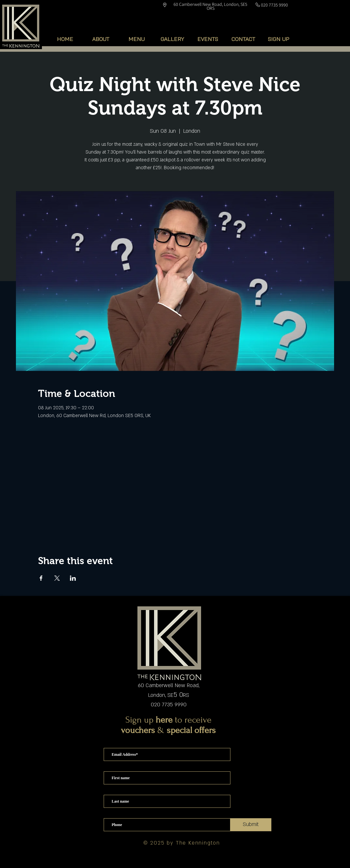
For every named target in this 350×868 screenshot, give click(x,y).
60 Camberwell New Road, (169, 685)
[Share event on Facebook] (41, 578)
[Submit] (251, 825)
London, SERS (169, 695)
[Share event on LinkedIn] (73, 578)
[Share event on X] (57, 578)
